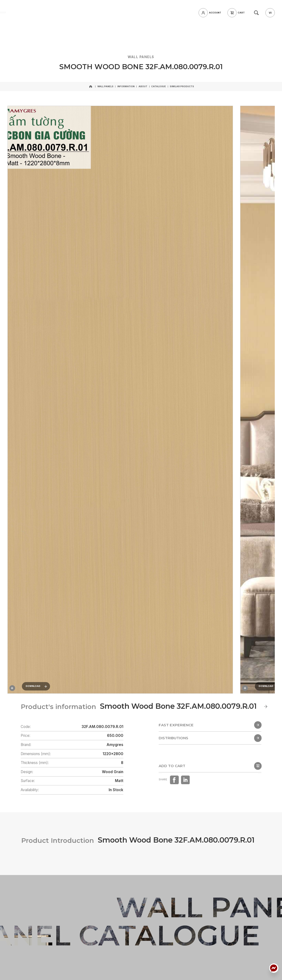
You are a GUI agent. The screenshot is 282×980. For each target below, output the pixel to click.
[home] (34, 13)
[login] (211, 13)
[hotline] (61, 13)
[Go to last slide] (247, 706)
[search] (256, 13)
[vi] (270, 13)
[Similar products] (182, 87)
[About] (143, 87)
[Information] (126, 87)
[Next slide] (266, 706)
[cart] (237, 13)
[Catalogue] (159, 87)
